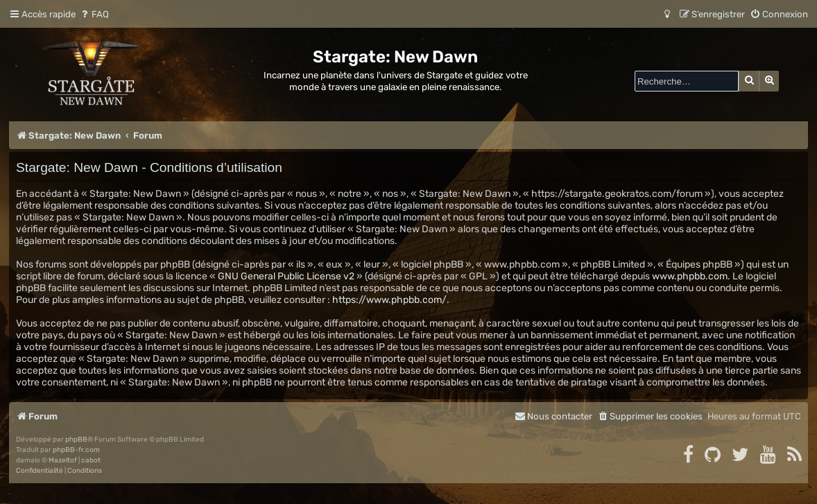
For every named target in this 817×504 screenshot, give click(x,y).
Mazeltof (63, 460)
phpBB (76, 440)
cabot (91, 460)
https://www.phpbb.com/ (389, 300)
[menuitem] (94, 14)
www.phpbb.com (690, 276)
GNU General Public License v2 (286, 276)
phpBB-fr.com (76, 450)
